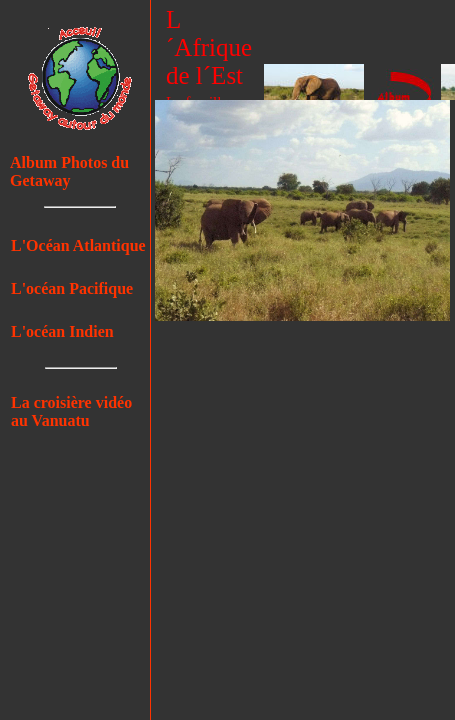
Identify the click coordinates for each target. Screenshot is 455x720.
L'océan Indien (62, 331)
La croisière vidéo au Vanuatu (71, 411)
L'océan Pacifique (72, 288)
